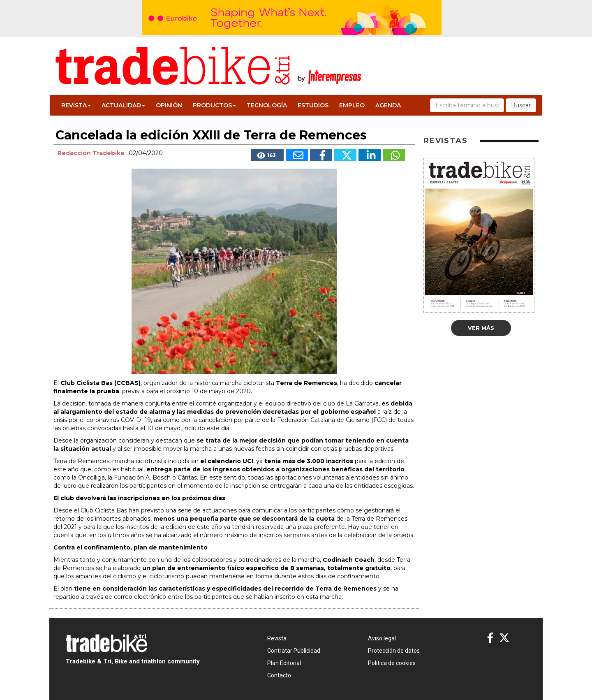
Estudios (313, 105)
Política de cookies (392, 663)
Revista (76, 105)
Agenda (388, 105)
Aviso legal (382, 638)
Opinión (169, 105)
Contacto (279, 675)
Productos (214, 105)
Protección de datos (394, 651)
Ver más (481, 328)
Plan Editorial (284, 663)
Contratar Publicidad (294, 651)
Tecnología (267, 105)
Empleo (352, 105)
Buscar (521, 105)
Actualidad (123, 105)
